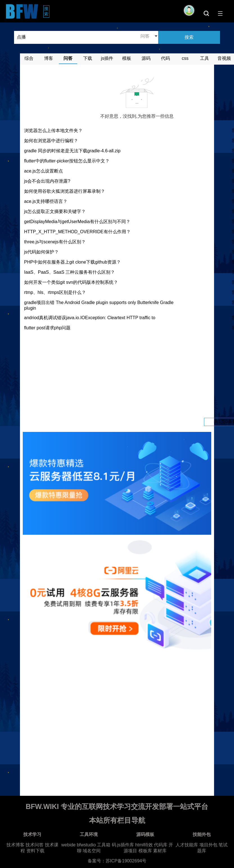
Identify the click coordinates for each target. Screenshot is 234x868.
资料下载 (35, 851)
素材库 (160, 851)
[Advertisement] (137, 375)
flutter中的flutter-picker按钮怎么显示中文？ (67, 161)
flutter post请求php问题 (47, 328)
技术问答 (35, 845)
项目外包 (208, 845)
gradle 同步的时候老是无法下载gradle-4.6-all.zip (72, 151)
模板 (127, 58)
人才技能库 (187, 845)
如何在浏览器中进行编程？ (51, 141)
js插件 (107, 58)
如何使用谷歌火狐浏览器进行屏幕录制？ (65, 191)
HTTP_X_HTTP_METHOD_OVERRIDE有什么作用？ (77, 232)
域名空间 (92, 851)
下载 (88, 58)
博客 (49, 58)
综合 (29, 58)
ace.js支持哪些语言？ (46, 201)
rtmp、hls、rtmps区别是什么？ (55, 292)
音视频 (224, 58)
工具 (205, 58)
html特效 (144, 845)
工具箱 (104, 845)
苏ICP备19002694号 (126, 861)
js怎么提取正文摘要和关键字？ (55, 211)
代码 (165, 58)
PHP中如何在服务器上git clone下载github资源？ (72, 262)
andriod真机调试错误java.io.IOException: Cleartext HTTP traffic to (90, 318)
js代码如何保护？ (42, 252)
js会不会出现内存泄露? (47, 181)
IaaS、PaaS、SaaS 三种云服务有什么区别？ (70, 272)
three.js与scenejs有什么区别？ (55, 242)
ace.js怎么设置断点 (44, 171)
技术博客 (15, 845)
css (185, 58)
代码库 (161, 845)
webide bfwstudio (79, 845)
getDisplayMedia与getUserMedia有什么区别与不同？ (77, 222)
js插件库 (126, 845)
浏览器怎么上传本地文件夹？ (53, 131)
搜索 (47, 11)
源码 (146, 58)
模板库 (145, 851)
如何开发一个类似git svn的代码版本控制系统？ (71, 282)
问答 (68, 58)
